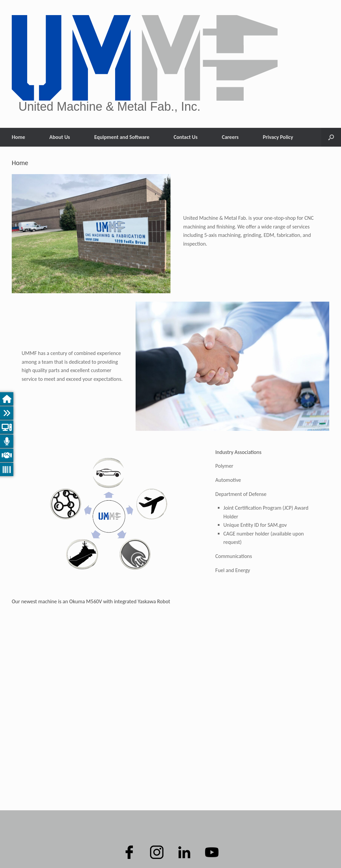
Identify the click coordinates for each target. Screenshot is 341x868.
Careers (230, 137)
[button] (331, 137)
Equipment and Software (122, 137)
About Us (60, 137)
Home (18, 137)
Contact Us (185, 137)
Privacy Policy (278, 137)
